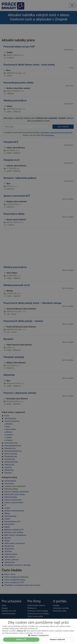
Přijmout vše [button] (21, 640)
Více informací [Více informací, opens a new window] (38, 633)
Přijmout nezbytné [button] (57, 640)
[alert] (38, 322)
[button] (38, 635)
